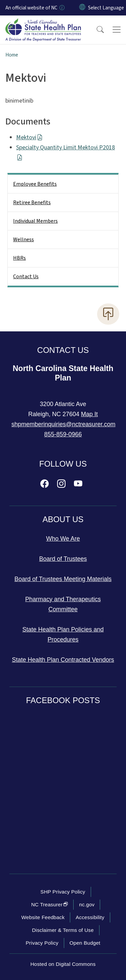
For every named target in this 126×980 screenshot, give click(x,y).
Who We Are (63, 539)
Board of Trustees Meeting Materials (63, 579)
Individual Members (35, 221)
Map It (89, 414)
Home (12, 55)
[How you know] (61, 8)
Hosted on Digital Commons (63, 964)
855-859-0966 (63, 434)
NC (50, 904)
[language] (106, 8)
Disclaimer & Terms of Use (63, 930)
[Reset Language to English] (82, 8)
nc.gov (87, 904)
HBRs (19, 258)
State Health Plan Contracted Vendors (63, 660)
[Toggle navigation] (117, 30)
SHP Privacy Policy (63, 892)
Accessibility (90, 917)
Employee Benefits (35, 184)
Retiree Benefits (32, 203)
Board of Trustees (63, 559)
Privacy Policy (42, 943)
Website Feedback (43, 917)
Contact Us (26, 277)
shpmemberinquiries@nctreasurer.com (63, 424)
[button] (96, 30)
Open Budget (85, 943)
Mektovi (29, 137)
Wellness (24, 240)
